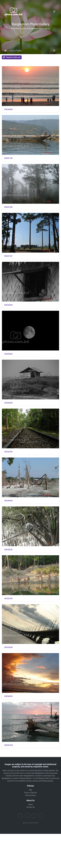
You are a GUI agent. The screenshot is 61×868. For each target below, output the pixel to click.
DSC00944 (8, 501)
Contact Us (31, 807)
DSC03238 (8, 647)
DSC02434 (8, 305)
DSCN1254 (9, 745)
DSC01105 (8, 158)
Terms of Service (31, 793)
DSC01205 (8, 207)
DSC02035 (8, 550)
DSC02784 (8, 452)
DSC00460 (8, 109)
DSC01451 (8, 256)
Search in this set (12, 57)
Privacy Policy (30, 795)
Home (5, 51)
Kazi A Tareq (15, 51)
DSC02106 (8, 599)
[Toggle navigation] (54, 12)
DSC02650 (8, 403)
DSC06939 (8, 696)
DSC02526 (8, 354)
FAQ (30, 790)
